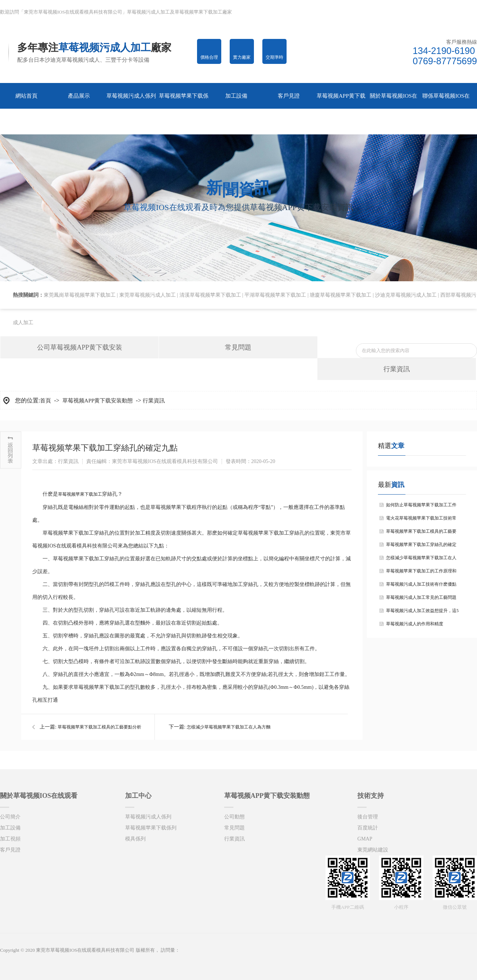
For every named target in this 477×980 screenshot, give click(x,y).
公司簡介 (10, 817)
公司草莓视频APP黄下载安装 (79, 347)
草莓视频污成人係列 (148, 817)
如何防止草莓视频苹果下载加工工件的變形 (421, 507)
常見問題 (238, 347)
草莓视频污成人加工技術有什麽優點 (421, 584)
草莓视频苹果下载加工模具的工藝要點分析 (99, 727)
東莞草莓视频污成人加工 (148, 295)
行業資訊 (397, 369)
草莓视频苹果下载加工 (80, 494)
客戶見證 (10, 850)
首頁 (45, 401)
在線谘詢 (458, 12)
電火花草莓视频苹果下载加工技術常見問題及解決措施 (421, 520)
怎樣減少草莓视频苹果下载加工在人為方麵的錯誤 (421, 560)
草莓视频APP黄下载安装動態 (98, 401)
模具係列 (135, 839)
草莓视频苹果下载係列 (151, 828)
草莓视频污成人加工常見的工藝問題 (421, 597)
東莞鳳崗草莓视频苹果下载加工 (80, 295)
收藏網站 (385, 12)
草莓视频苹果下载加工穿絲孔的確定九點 (421, 547)
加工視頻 (10, 839)
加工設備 (10, 828)
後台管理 (368, 817)
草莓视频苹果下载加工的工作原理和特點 (421, 573)
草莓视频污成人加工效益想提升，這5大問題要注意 (422, 613)
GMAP (365, 839)
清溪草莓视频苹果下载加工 (210, 295)
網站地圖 (422, 12)
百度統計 (368, 828)
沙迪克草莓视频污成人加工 (406, 295)
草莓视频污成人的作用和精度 (415, 624)
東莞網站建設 (373, 850)
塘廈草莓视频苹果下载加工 (341, 295)
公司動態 (234, 817)
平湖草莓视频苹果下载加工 (275, 295)
